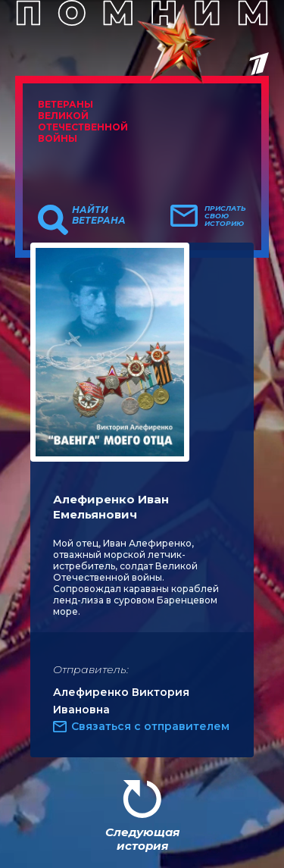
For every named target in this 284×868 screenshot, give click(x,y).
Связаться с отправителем (150, 726)
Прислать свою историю (225, 216)
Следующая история (142, 839)
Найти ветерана (99, 215)
